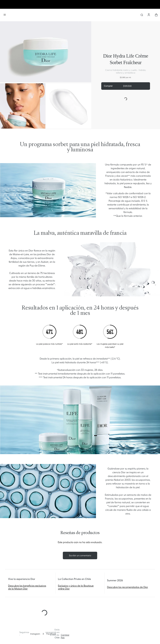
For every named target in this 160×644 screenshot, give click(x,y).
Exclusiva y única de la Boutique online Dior (76, 587)
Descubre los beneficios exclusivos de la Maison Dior (27, 587)
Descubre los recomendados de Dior (127, 587)
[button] (65, 636)
